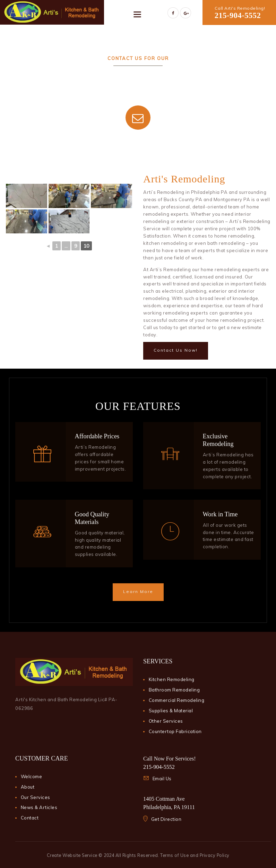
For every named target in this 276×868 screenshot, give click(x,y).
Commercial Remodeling (177, 700)
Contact (30, 818)
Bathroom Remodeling (174, 690)
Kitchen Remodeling (172, 679)
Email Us (162, 779)
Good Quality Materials (92, 518)
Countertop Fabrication (175, 731)
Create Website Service (72, 855)
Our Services (36, 797)
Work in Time (220, 514)
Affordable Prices (97, 436)
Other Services (166, 721)
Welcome (32, 776)
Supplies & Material (171, 711)
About (28, 787)
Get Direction (166, 819)
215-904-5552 (238, 15)
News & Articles (39, 807)
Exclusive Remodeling (218, 440)
